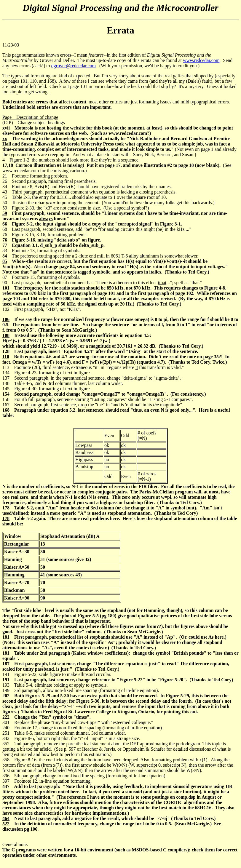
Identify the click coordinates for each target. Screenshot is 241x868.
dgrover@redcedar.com (74, 66)
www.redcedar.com (201, 60)
